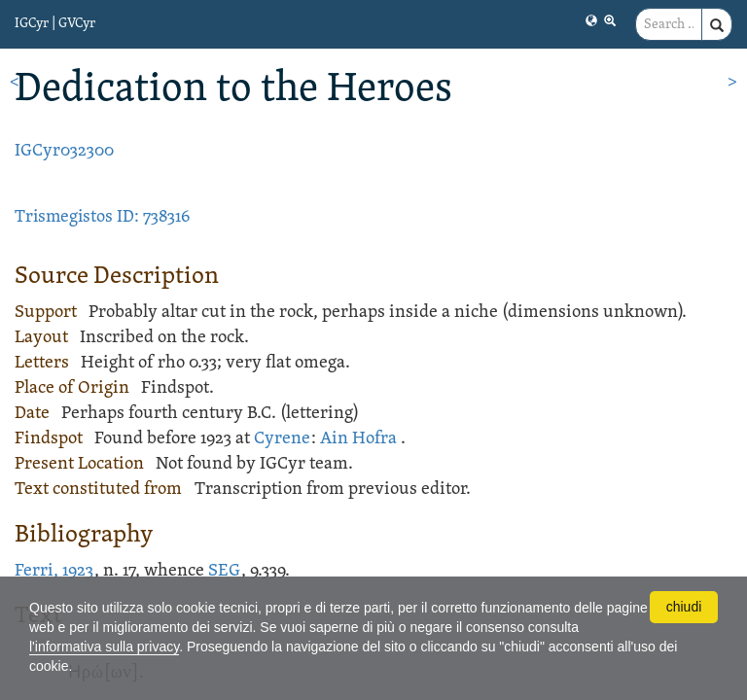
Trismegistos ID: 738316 (102, 217)
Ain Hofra (358, 439)
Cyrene (282, 439)
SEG (224, 571)
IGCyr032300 (64, 151)
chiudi (684, 607)
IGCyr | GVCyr (55, 24)
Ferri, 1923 (54, 571)
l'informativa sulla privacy (104, 647)
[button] (591, 20)
